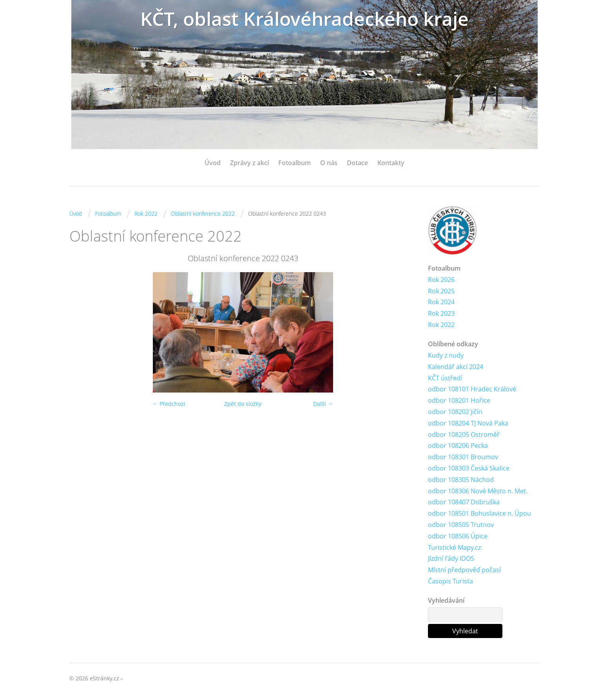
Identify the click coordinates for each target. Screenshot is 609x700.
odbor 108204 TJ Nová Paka (468, 423)
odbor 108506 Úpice (458, 536)
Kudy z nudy (446, 355)
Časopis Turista (450, 581)
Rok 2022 (146, 214)
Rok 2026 (441, 280)
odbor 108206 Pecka (458, 445)
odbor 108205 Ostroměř (464, 435)
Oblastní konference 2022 (203, 214)
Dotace (357, 163)
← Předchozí (169, 404)
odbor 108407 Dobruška (464, 502)
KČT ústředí (445, 378)
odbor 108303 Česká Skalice (469, 468)
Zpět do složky (243, 404)
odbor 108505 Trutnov (461, 525)
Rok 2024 (441, 302)
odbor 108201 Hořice (459, 400)
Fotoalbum (295, 163)
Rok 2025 (441, 291)
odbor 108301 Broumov (463, 457)
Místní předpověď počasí (464, 570)
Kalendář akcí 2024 (456, 367)
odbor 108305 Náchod (461, 480)
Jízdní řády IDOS (451, 558)
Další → (323, 404)
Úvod (213, 163)
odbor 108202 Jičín (455, 412)
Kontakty (391, 163)
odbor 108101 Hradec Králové (472, 389)
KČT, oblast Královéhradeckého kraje (304, 19)
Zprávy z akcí (249, 163)
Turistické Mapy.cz (454, 547)
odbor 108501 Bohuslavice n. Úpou (479, 513)
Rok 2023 (441, 313)
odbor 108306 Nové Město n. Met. (478, 491)
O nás (329, 163)
